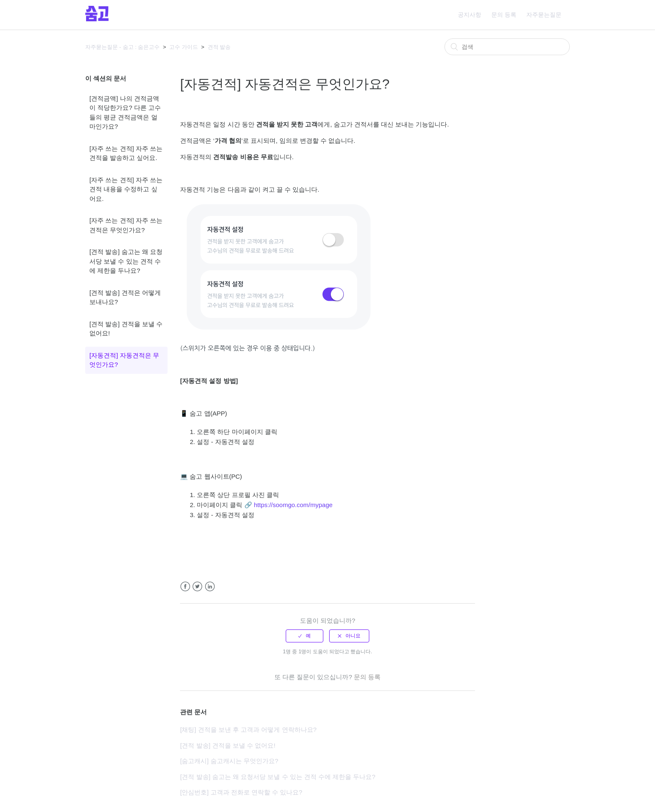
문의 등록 (504, 15)
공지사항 (470, 15)
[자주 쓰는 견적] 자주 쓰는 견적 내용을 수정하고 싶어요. (126, 189)
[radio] (305, 636)
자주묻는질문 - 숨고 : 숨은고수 (122, 47)
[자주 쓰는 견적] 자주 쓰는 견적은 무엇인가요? (126, 225)
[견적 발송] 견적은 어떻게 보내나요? (125, 297)
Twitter (197, 587)
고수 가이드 (184, 47)
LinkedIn (210, 587)
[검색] (507, 47)
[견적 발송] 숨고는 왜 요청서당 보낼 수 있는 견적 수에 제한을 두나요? (126, 261)
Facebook (185, 587)
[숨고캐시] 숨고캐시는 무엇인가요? (229, 761)
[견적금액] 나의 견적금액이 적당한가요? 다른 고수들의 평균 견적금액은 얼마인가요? (125, 113)
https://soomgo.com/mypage (293, 505)
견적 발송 (219, 47)
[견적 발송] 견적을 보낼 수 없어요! (126, 329)
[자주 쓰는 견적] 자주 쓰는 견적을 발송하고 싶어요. (126, 153)
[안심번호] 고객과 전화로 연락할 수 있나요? (241, 792)
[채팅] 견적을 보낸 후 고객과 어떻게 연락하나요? (248, 730)
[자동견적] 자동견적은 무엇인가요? (124, 360)
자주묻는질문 (544, 15)
